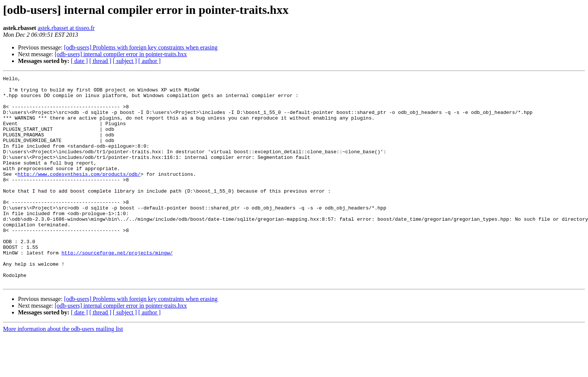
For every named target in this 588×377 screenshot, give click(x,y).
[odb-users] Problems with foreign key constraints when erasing (141, 47)
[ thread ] (100, 61)
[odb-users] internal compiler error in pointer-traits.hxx (121, 54)
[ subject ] (125, 61)
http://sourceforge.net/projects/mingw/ (117, 289)
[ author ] (150, 61)
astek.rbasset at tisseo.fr (66, 28)
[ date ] (79, 61)
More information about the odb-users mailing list (63, 370)
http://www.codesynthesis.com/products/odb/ (79, 194)
